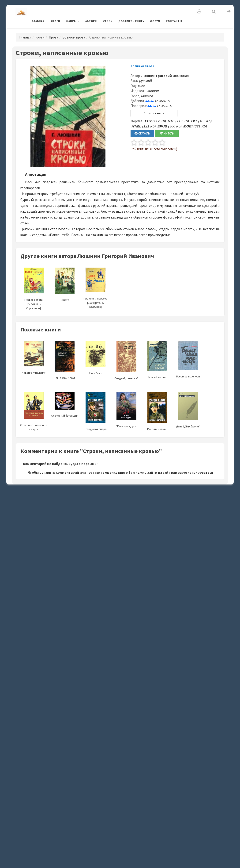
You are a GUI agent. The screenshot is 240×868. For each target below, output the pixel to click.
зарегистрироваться (195, 472)
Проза (53, 37)
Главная (38, 21)
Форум (155, 21)
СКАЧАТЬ (142, 133)
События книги (154, 113)
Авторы (91, 21)
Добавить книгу (131, 21)
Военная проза (74, 37)
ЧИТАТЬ (167, 133)
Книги (55, 21)
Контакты (174, 21)
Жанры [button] (71, 21)
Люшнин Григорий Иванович (165, 76)
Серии (108, 21)
